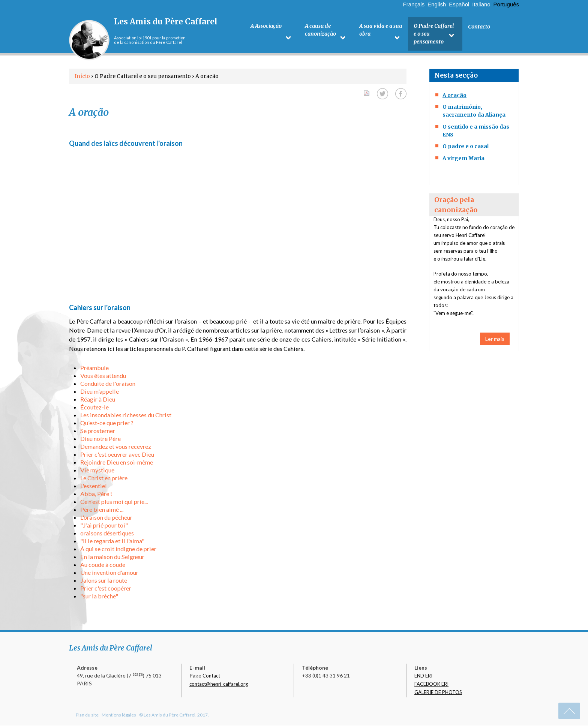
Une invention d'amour (109, 574)
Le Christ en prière (104, 479)
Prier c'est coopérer (106, 590)
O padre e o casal (466, 148)
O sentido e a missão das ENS (476, 132)
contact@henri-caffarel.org (219, 685)
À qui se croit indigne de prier (118, 550)
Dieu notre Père (100, 440)
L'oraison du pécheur (106, 519)
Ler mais (495, 340)
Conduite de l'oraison (108, 385)
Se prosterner (98, 432)
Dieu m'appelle (100, 393)
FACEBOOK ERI (431, 685)
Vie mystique (97, 471)
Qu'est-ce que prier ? (107, 424)
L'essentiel (94, 487)
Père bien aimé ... (102, 511)
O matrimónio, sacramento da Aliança (474, 112)
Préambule (94, 369)
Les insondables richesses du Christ (126, 416)
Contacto (479, 27)
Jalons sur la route (104, 582)
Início (82, 78)
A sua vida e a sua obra (380, 31)
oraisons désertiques (107, 534)
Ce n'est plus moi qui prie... (114, 503)
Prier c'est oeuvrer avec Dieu (117, 456)
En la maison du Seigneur (112, 558)
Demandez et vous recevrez (116, 448)
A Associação (266, 27)
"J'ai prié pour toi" (104, 527)
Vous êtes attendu (103, 377)
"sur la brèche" (99, 597)
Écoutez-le (94, 408)
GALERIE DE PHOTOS (438, 694)
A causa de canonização (320, 31)
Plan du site (87, 716)
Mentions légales (119, 716)
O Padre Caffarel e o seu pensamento (433, 34)
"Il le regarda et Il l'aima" (112, 542)
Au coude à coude (103, 566)
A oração (454, 97)
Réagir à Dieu (98, 401)
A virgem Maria (463, 160)
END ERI (423, 677)
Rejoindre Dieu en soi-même (117, 464)
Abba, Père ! (96, 495)
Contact (211, 677)
